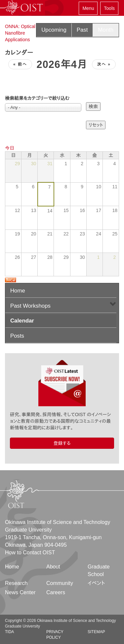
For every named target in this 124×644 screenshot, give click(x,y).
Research (16, 583)
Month (106, 30)
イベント (96, 583)
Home (18, 291)
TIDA (9, 632)
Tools (109, 8)
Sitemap (96, 632)
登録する (62, 443)
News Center (20, 592)
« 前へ (20, 64)
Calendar (22, 321)
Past (82, 30)
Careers (56, 592)
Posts (17, 336)
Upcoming (54, 30)
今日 (10, 148)
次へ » (104, 64)
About (53, 567)
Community (60, 583)
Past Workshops (30, 306)
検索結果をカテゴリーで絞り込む (37, 98)
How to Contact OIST (30, 552)
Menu (88, 8)
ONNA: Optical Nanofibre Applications (20, 33)
